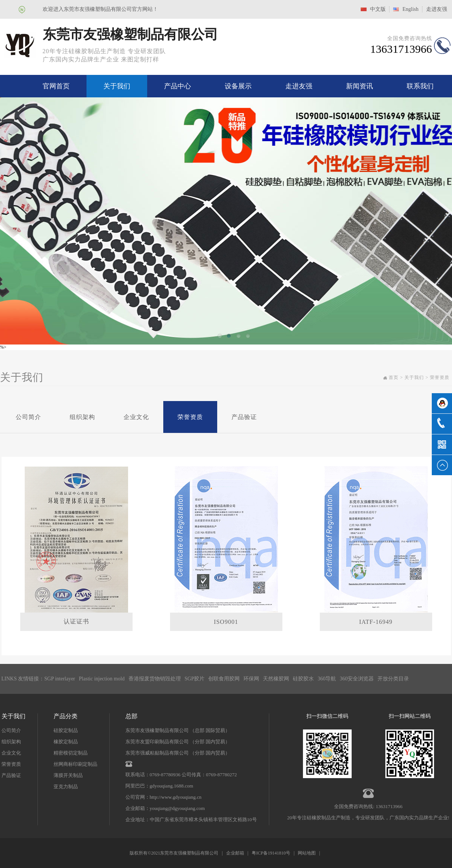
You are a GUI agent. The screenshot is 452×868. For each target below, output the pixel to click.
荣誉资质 (190, 417)
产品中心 (178, 86)
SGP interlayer (60, 679)
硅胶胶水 (303, 679)
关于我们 (117, 86)
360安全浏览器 (357, 679)
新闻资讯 (360, 86)
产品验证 (244, 417)
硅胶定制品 (66, 730)
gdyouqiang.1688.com (172, 786)
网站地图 (307, 853)
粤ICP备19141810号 (271, 853)
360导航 (327, 679)
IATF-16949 (376, 622)
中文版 (378, 9)
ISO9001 (226, 622)
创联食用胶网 (224, 679)
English (411, 9)
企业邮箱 (235, 853)
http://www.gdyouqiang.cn (176, 797)
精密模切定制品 (71, 753)
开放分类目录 (393, 679)
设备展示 (238, 86)
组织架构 (82, 417)
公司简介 (28, 417)
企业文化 (136, 417)
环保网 (251, 679)
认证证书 (76, 621)
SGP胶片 (195, 679)
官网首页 (56, 86)
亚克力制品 (66, 787)
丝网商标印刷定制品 (75, 764)
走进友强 (437, 9)
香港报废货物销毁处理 (155, 679)
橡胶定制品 (66, 742)
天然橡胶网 (276, 679)
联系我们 (420, 86)
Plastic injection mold (102, 679)
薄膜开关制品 (68, 775)
